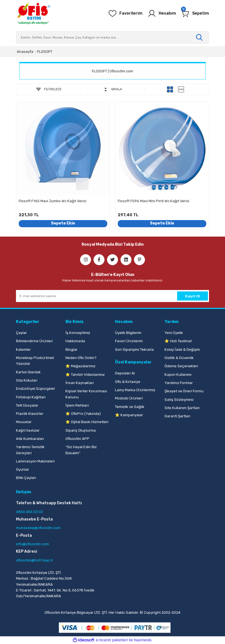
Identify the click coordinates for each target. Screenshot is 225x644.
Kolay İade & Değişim (182, 350)
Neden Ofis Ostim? (81, 358)
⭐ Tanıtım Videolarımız (85, 375)
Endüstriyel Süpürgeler (36, 389)
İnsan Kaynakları (80, 383)
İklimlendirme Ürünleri (34, 341)
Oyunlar (23, 469)
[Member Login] (162, 13)
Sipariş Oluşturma (81, 430)
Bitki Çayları (26, 478)
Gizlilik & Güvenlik (179, 358)
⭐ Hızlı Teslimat (178, 341)
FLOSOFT (45, 52)
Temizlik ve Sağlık (130, 407)
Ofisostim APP (77, 439)
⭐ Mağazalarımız (80, 366)
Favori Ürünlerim (129, 341)
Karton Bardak (28, 372)
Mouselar (24, 422)
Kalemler (23, 350)
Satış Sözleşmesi (179, 400)
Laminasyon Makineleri (35, 461)
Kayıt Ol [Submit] (193, 296)
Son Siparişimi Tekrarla (134, 350)
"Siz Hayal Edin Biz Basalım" (81, 450)
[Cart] (195, 13)
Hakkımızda (75, 341)
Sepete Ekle (63, 223)
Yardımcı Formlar (179, 383)
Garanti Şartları (177, 416)
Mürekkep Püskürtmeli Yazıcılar (35, 361)
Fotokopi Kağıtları (31, 397)
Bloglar (72, 350)
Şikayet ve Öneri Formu (184, 391)
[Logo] (34, 13)
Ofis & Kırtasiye (128, 382)
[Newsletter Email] (113, 296)
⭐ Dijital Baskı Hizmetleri (87, 422)
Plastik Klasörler (30, 414)
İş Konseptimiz (78, 333)
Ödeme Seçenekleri (181, 366)
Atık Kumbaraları (30, 439)
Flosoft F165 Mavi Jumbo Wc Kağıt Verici (53, 201)
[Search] (113, 37)
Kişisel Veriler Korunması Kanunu (86, 394)
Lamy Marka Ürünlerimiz (135, 390)
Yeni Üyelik (174, 333)
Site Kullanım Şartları (182, 408)
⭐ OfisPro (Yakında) (83, 414)
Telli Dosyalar (27, 405)
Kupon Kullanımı (178, 375)
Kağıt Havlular (28, 430)
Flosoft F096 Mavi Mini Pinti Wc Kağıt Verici (153, 201)
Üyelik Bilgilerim (128, 333)
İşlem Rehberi (77, 405)
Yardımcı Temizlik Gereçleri (30, 450)
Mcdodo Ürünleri (129, 398)
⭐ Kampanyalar (129, 415)
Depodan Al (125, 373)
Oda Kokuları (27, 380)
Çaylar (21, 333)
